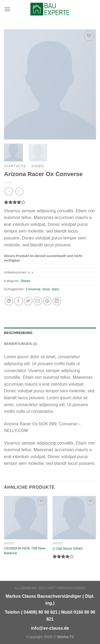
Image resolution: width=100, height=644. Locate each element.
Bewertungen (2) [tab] (21, 344)
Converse (33, 289)
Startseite (15, 166)
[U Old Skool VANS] (74, 518)
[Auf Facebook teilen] (19, 301)
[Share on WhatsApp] (9, 301)
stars (55, 289)
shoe (46, 289)
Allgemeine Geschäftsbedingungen (50, 588)
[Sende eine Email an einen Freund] (38, 301)
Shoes (38, 166)
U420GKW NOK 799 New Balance (25, 551)
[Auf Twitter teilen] (28, 301)
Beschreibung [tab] (18, 333)
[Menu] (7, 9)
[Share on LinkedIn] (57, 301)
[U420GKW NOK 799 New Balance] (26, 518)
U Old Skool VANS (67, 549)
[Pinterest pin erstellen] (47, 301)
